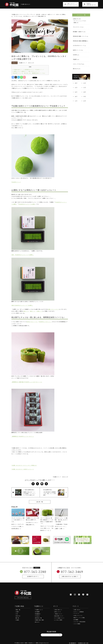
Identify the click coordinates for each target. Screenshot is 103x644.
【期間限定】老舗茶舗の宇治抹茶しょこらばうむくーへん (27, 381)
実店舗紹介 (38, 613)
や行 (85, 96)
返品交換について (59, 615)
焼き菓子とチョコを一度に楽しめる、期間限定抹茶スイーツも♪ (29, 73)
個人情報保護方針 (73, 642)
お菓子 (17, 611)
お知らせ (44, 14)
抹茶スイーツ (51, 14)
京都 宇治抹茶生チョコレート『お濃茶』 (23, 254)
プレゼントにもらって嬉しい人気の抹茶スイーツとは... (18, 519)
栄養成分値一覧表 (39, 619)
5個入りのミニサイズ (54, 309)
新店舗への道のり (78, 32)
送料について (58, 611)
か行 (85, 83)
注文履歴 (76, 619)
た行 (85, 88)
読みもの (75, 69)
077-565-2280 (35, 571)
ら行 (76, 101)
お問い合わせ (77, 609)
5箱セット (32, 311)
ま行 (76, 96)
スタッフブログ (77, 64)
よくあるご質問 (58, 619)
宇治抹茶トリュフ (16, 182)
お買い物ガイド (58, 609)
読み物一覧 (40, 501)
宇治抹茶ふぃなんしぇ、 (45, 321)
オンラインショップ (79, 21)
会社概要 (37, 611)
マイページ (76, 613)
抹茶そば (18, 615)
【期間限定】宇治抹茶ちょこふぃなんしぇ (23, 436)
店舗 (75, 23)
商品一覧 (18, 609)
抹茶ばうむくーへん (32, 321)
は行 (85, 92)
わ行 (85, 101)
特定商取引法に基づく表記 (83, 642)
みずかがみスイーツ (79, 45)
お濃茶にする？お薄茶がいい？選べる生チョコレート (26, 71)
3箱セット (26, 311)
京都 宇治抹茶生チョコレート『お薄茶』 (22, 305)
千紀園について (39, 609)
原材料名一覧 (38, 617)
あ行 (76, 83)
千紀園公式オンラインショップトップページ (23, 14)
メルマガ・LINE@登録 (79, 621)
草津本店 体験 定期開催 (80, 41)
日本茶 (75, 55)
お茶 (17, 613)
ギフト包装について (59, 617)
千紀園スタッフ (23, 63)
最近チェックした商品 (79, 617)
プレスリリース (77, 27)
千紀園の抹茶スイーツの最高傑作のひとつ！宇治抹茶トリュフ (28, 70)
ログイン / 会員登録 (79, 611)
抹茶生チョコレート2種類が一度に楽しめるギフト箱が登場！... (61, 519)
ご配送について (58, 613)
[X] (71, 594)
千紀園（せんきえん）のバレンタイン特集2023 (24, 465)
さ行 (76, 88)
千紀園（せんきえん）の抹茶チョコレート (23, 468)
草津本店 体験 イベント (80, 36)
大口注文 (37, 615)
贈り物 (17, 617)
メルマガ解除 (77, 623)
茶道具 (75, 59)
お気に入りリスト (78, 615)
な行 (76, 92)
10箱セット (39, 311)
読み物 (38, 14)
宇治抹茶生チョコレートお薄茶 (27, 204)
